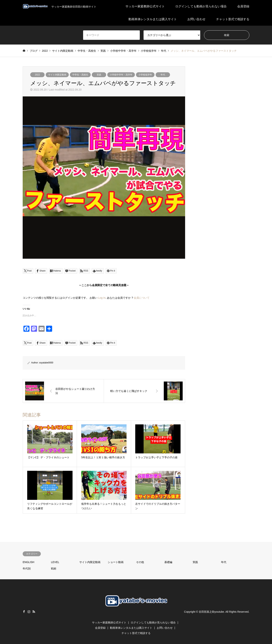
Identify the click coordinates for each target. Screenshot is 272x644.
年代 (163, 75)
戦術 (54, 569)
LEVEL (55, 562)
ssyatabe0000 (46, 363)
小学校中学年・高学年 (121, 75)
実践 (99, 75)
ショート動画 (116, 562)
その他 (140, 562)
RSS (34, 612)
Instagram (29, 612)
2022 (37, 75)
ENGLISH (28, 562)
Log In (102, 298)
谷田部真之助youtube (211, 612)
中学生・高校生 (80, 75)
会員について (142, 298)
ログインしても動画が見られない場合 (201, 6)
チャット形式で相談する (233, 19)
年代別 (27, 569)
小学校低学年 (145, 75)
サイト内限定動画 (57, 75)
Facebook (24, 612)
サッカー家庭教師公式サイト (145, 6)
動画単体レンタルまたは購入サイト (153, 19)
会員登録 (243, 6)
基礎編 (168, 562)
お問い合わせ (196, 19)
